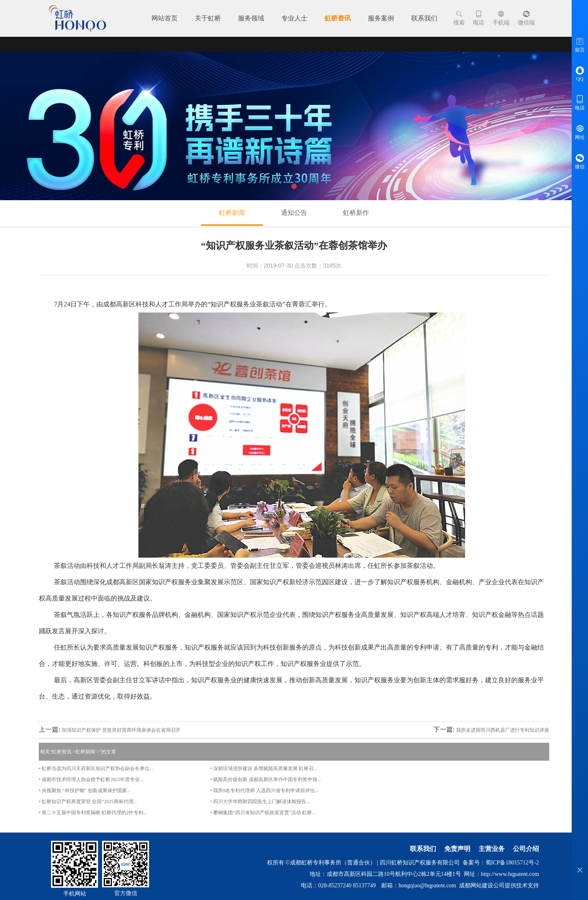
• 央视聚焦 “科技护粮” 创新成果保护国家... (85, 791)
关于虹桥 (208, 18)
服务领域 (251, 18)
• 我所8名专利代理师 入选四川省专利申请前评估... (264, 791)
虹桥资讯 (338, 18)
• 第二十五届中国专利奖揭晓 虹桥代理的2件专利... (93, 813)
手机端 (501, 18)
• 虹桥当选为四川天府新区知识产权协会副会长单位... (96, 768)
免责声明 (457, 849)
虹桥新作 (356, 213)
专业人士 (294, 18)
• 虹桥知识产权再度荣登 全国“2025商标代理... (88, 802)
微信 (580, 161)
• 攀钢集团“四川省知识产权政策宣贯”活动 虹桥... (263, 813)
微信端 (526, 18)
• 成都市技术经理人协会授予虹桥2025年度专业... (91, 779)
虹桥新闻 (232, 213)
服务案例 (381, 18)
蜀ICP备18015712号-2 (512, 863)
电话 (479, 18)
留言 (580, 45)
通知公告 (294, 213)
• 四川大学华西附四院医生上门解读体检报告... (260, 802)
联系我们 (424, 18)
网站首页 (165, 18)
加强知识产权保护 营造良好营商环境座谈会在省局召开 (121, 730)
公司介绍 (526, 849)
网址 (580, 132)
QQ (580, 74)
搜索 (459, 18)
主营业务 (492, 849)
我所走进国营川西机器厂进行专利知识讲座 (503, 730)
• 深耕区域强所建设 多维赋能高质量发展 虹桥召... (264, 768)
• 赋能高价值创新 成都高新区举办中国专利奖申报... (266, 779)
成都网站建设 (476, 885)
